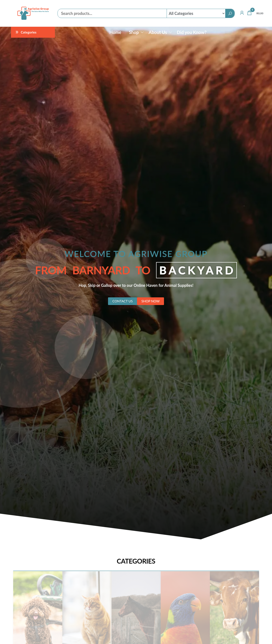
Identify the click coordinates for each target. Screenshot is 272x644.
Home (115, 32)
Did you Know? (192, 32)
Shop (134, 32)
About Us (158, 32)
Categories (29, 32)
